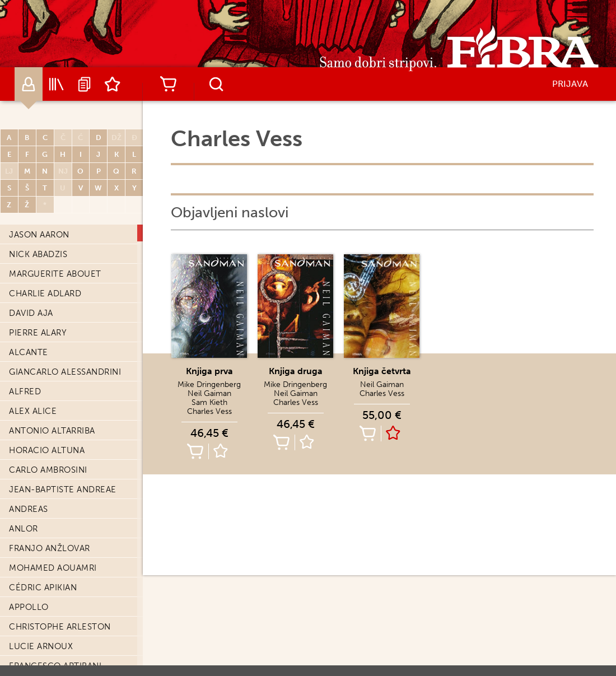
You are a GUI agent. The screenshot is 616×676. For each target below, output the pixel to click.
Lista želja (113, 84)
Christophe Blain (50, 564)
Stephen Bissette (49, 525)
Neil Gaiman (209, 393)
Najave (85, 84)
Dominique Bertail (53, 368)
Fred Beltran (40, 270)
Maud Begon (38, 250)
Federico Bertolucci (59, 388)
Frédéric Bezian (46, 427)
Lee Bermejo (38, 329)
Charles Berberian (53, 309)
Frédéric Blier (43, 603)
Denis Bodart (40, 662)
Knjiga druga (296, 371)
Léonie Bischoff (47, 505)
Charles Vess (209, 411)
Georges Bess (41, 407)
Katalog (57, 84)
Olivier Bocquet (48, 642)
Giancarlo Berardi (53, 290)
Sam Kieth (209, 402)
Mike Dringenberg (209, 384)
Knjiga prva (209, 371)
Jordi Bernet (40, 348)
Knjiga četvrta (382, 371)
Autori (29, 84)
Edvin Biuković (44, 544)
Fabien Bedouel (45, 231)
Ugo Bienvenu (42, 466)
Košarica (168, 84)
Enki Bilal (31, 486)
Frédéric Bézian (46, 446)
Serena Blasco (43, 584)
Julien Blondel (45, 623)
